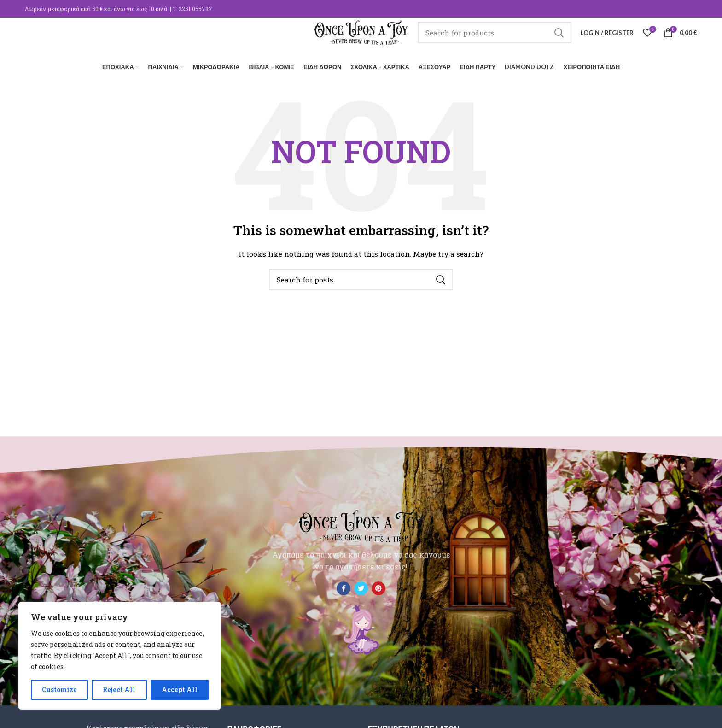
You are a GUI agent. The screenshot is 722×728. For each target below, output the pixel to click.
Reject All (119, 690)
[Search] (505, 39)
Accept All (180, 690)
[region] (120, 656)
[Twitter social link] (361, 586)
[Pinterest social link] (378, 586)
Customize (59, 690)
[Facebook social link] (344, 586)
